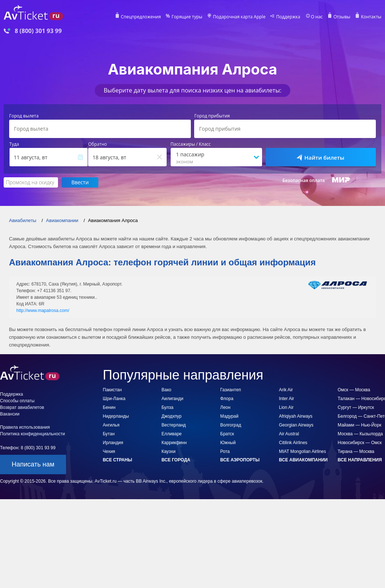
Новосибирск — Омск (360, 443)
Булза (168, 407)
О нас (317, 17)
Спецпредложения (141, 17)
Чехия (109, 451)
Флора (227, 399)
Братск (227, 434)
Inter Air (286, 399)
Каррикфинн (174, 443)
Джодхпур (172, 416)
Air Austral (289, 434)
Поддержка (288, 17)
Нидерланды (116, 416)
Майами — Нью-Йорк (359, 425)
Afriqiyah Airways (296, 416)
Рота (225, 451)
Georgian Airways (296, 425)
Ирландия (113, 443)
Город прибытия (212, 116)
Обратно (97, 144)
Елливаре (172, 434)
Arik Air (286, 390)
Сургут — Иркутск (356, 407)
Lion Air (286, 407)
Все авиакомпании (303, 460)
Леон (225, 407)
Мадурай (229, 416)
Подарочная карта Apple (239, 17)
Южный (228, 443)
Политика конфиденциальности (32, 434)
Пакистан (112, 390)
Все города (176, 460)
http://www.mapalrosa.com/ (43, 311)
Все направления (360, 460)
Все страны (117, 460)
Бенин (109, 407)
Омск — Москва (354, 390)
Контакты (371, 17)
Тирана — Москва (356, 451)
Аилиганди (172, 399)
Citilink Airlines (293, 443)
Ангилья (111, 425)
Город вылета (24, 116)
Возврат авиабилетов (22, 407)
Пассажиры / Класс (191, 144)
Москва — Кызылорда (360, 434)
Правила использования (25, 427)
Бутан (109, 434)
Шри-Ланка (114, 399)
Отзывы (342, 17)
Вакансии (10, 414)
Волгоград (231, 425)
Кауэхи (168, 451)
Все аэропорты (240, 460)
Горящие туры (187, 17)
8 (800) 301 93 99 (38, 31)
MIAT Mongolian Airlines (302, 451)
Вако (166, 390)
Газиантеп (230, 390)
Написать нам (33, 464)
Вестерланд (174, 425)
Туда (14, 144)
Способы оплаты (17, 401)
